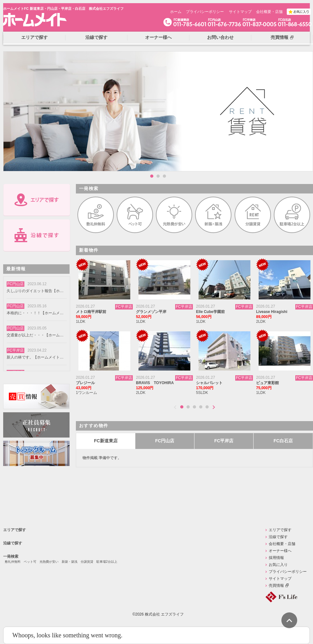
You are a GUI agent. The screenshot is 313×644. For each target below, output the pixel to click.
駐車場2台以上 (107, 562)
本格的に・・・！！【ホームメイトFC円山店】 (35, 313)
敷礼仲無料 (13, 562)
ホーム (176, 12)
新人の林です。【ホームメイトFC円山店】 (35, 357)
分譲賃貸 (87, 562)
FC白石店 (283, 441)
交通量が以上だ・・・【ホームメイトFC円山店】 (35, 335)
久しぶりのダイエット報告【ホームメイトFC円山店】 (35, 291)
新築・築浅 (70, 562)
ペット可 (30, 562)
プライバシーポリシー (205, 12)
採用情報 (276, 558)
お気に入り (278, 565)
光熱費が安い (49, 562)
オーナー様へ (280, 551)
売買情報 (276, 586)
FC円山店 (165, 441)
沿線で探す (13, 543)
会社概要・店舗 (269, 12)
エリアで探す (15, 530)
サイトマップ (240, 12)
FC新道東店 (106, 441)
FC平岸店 (224, 441)
